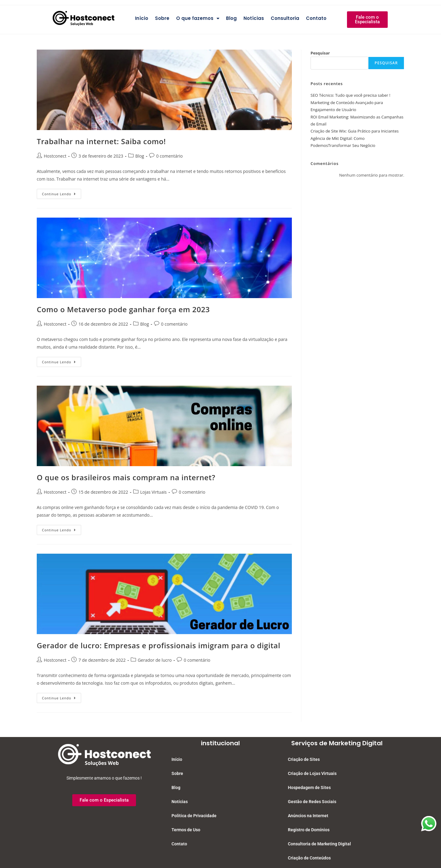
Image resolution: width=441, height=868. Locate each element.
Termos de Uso (186, 830)
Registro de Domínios (309, 830)
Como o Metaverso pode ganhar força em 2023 (123, 309)
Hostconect (55, 156)
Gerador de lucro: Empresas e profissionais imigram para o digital (158, 645)
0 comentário (170, 156)
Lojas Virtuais (154, 492)
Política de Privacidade (194, 816)
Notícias (254, 18)
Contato (316, 18)
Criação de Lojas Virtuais (312, 773)
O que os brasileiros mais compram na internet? (126, 477)
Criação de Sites (304, 759)
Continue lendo (62, 193)
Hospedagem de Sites (309, 788)
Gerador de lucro (155, 660)
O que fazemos (198, 19)
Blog (231, 18)
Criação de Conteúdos (309, 858)
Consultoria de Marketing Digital (319, 844)
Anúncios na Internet (308, 816)
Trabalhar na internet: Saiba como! (101, 141)
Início (142, 18)
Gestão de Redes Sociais (312, 802)
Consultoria (285, 18)
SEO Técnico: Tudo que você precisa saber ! (350, 95)
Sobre (162, 18)
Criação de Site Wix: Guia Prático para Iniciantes (355, 131)
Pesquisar (320, 53)
